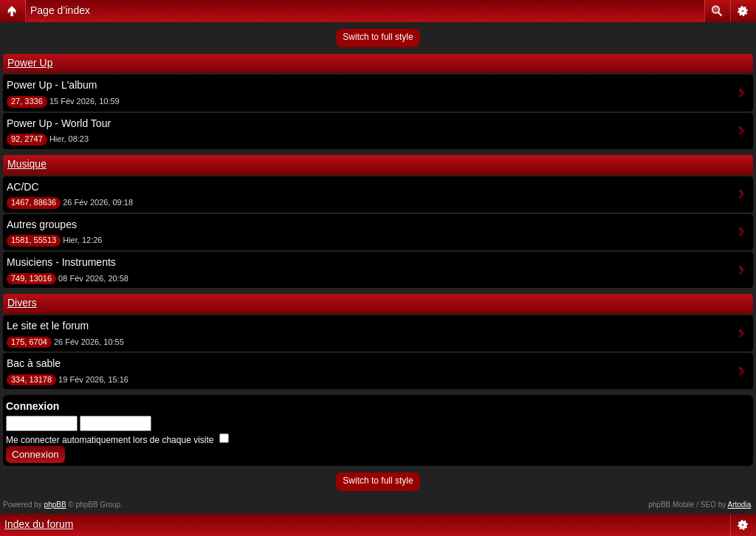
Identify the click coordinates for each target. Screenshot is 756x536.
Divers (22, 303)
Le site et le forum (48, 326)
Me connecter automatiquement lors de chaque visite (117, 440)
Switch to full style (378, 37)
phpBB (55, 505)
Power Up (30, 63)
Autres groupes (42, 224)
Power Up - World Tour (59, 123)
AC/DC (23, 187)
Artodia (740, 505)
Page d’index (60, 10)
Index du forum (39, 524)
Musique (27, 164)
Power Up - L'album (52, 85)
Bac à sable (34, 363)
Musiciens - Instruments (61, 262)
